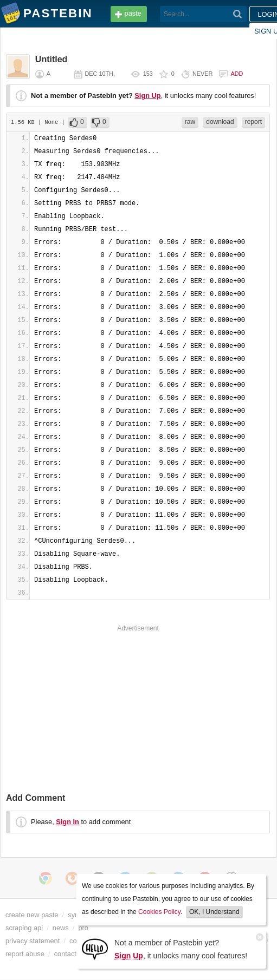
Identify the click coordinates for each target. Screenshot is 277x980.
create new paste (32, 915)
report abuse (25, 954)
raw (190, 122)
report (253, 122)
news (61, 928)
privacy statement (33, 941)
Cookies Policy (159, 912)
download (220, 122)
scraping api (24, 928)
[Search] (238, 14)
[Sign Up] (95, 948)
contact (65, 954)
